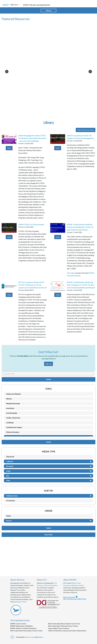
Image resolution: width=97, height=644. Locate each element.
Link (7, 476)
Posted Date (11, 501)
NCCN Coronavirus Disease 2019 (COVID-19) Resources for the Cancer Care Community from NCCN (33, 285)
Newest (9, 521)
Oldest (9, 516)
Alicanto (9, 399)
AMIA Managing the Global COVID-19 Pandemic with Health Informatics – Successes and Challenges (32, 138)
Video (8, 481)
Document (10, 466)
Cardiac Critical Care (13, 418)
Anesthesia (10, 408)
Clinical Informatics (13, 432)
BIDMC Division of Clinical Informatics (23, 628)
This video (71, 273)
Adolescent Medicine (13, 394)
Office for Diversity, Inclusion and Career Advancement (67, 631)
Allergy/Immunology (13, 403)
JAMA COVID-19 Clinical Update (31, 224)
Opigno (41, 637)
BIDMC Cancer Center (18, 624)
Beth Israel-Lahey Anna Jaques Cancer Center (26, 631)
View (9, 148)
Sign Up (48, 364)
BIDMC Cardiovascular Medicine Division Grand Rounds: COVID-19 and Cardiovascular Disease (80, 227)
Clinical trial (10, 457)
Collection (10, 461)
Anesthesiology (12, 413)
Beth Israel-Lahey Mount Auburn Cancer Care (64, 624)
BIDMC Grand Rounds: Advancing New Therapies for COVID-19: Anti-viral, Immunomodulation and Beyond (81, 285)
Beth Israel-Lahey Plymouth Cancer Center (63, 626)
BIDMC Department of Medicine (22, 626)
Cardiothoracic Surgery (14, 427)
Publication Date (12, 496)
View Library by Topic (86, 130)
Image (8, 471)
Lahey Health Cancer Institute (59, 628)
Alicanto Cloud (21, 602)
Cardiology (10, 423)
